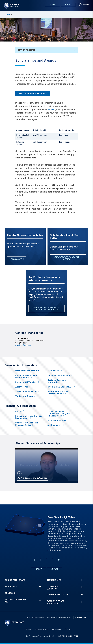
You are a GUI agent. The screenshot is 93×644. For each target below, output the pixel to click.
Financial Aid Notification (60, 375)
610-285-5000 (81, 618)
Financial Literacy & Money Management (29, 417)
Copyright (68, 629)
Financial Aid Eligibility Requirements (26, 377)
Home (7, 14)
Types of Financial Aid (26, 391)
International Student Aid (60, 387)
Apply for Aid (22, 387)
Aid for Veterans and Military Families (58, 393)
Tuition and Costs (24, 396)
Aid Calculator (54, 425)
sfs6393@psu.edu (23, 345)
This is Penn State (15, 580)
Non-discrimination (42, 629)
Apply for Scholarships (32, 93)
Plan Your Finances (57, 420)
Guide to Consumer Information (57, 381)
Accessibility (57, 629)
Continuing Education (53, 588)
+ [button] (40, 580)
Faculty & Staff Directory (55, 602)
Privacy (29, 629)
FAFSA (51, 109)
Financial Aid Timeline (26, 382)
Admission (11, 593)
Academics (11, 587)
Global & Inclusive (57, 595)
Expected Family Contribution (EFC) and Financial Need (59, 414)
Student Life (54, 580)
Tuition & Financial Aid (16, 601)
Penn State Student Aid (27, 371)
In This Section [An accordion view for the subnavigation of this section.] (46, 50)
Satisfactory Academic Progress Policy (27, 424)
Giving (68, 5)
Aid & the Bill (54, 371)
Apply (52, 5)
